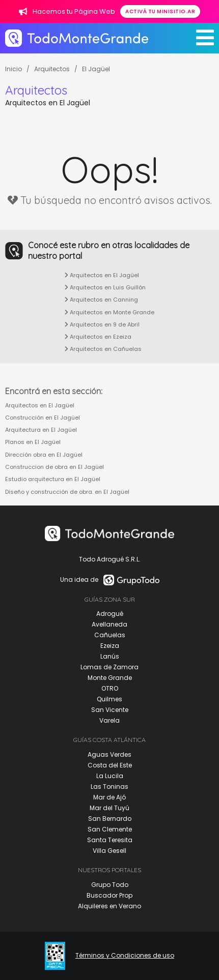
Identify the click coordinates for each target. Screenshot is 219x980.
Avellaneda (109, 624)
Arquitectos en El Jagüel (102, 275)
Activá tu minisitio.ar (160, 11)
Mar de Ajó (109, 797)
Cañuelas (110, 635)
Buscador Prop (109, 895)
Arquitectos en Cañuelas (103, 349)
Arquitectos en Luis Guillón (105, 287)
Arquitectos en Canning (101, 300)
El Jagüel (96, 69)
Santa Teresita (110, 840)
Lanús (110, 656)
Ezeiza (110, 646)
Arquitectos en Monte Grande (109, 312)
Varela (109, 720)
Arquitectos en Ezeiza (98, 337)
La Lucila (110, 776)
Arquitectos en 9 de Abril (102, 324)
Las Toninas (109, 786)
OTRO (110, 688)
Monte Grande (110, 678)
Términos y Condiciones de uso (125, 956)
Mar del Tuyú (109, 808)
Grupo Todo (110, 885)
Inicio (13, 69)
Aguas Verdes (109, 754)
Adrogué (110, 614)
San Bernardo (110, 819)
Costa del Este (110, 765)
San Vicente (110, 710)
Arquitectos (52, 69)
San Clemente (110, 829)
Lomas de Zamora (109, 667)
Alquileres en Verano (109, 906)
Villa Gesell (109, 851)
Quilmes (109, 699)
